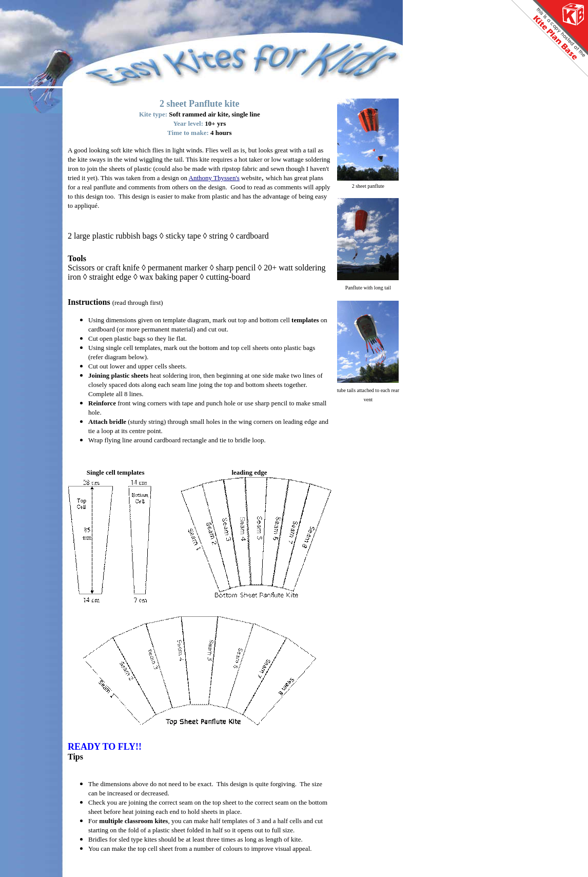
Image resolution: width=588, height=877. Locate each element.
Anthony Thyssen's (214, 178)
